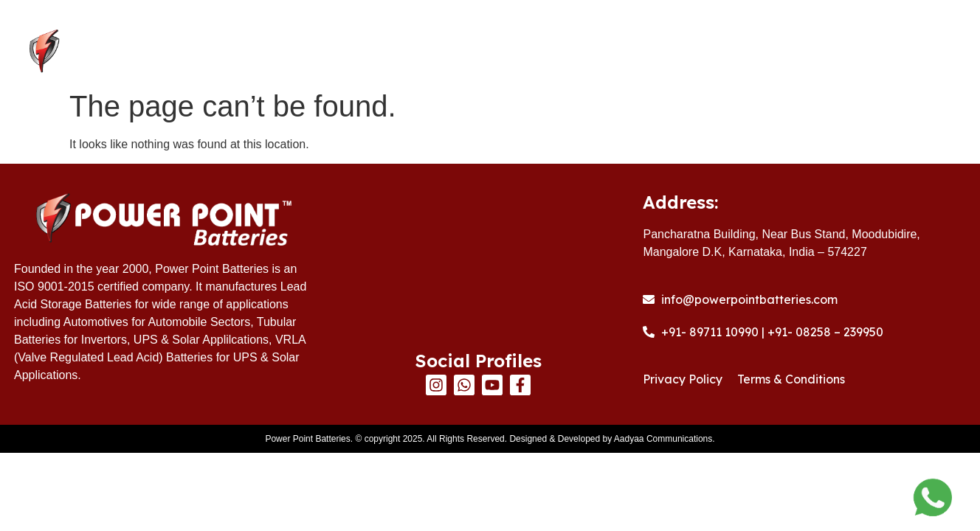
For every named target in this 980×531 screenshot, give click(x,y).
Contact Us (895, 52)
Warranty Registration (748, 52)
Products (597, 52)
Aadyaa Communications (663, 439)
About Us (489, 52)
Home (402, 52)
